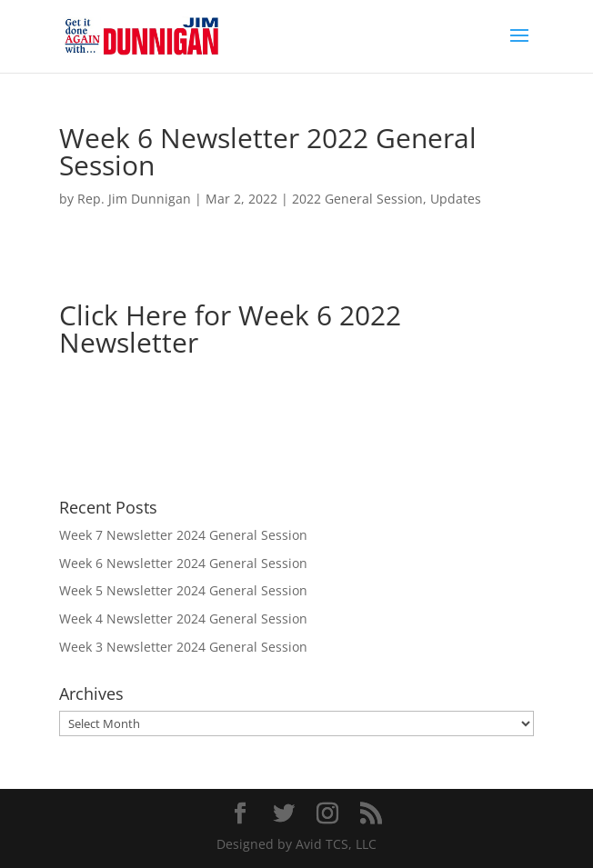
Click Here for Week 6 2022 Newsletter (230, 329)
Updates (456, 199)
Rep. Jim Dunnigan (134, 199)
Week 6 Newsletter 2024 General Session (183, 563)
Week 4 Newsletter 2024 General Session (183, 619)
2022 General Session (357, 199)
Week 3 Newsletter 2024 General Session (183, 647)
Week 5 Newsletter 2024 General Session (183, 590)
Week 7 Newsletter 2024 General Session (183, 535)
